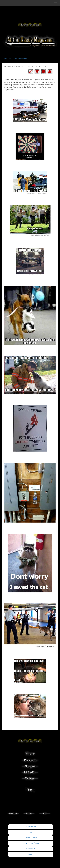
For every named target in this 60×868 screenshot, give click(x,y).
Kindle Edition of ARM (31, 843)
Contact (31, 832)
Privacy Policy (31, 827)
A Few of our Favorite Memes (18, 58)
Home (6, 58)
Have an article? (31, 849)
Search (31, 854)
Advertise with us (31, 838)
